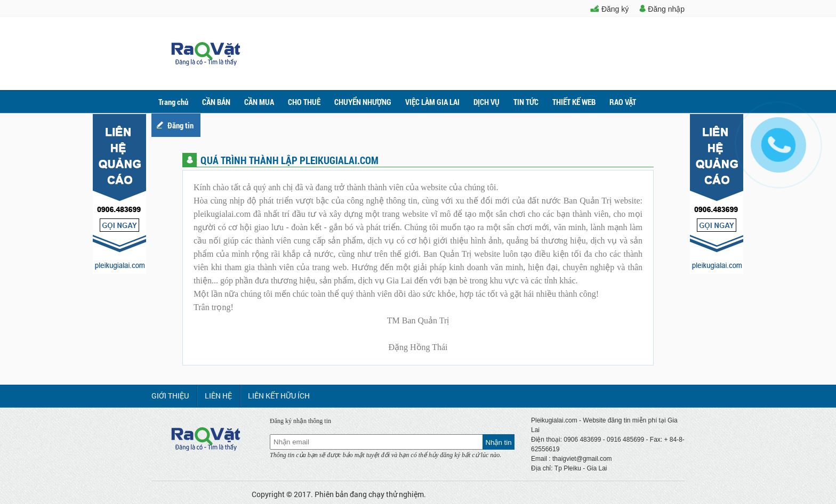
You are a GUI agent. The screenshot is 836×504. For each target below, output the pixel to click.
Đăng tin (180, 125)
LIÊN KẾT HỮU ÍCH (279, 396)
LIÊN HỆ (218, 396)
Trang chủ (173, 102)
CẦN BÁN (216, 102)
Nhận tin (498, 442)
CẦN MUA (259, 102)
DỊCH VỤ (487, 102)
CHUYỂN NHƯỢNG (363, 102)
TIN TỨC (526, 102)
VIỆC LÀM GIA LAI (432, 102)
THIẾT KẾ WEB (574, 102)
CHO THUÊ (304, 102)
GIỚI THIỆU (170, 396)
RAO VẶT (623, 102)
